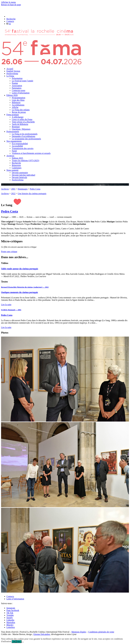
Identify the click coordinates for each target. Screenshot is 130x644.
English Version (13, 71)
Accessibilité (17, 146)
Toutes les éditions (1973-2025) (26, 160)
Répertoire (16, 165)
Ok (14, 642)
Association (17, 86)
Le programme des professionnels (26, 139)
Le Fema (10, 76)
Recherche (16, 163)
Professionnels (13, 131)
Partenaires (17, 88)
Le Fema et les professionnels (25, 134)
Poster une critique (9, 252)
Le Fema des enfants (21, 110)
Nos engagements (14, 141)
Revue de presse (19, 112)
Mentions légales (79, 632)
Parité (14, 151)
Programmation (19, 98)
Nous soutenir (12, 170)
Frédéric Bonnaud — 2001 (11, 310)
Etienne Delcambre (42, 634)
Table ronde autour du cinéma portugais (20, 269)
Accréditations (18, 105)
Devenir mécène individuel (23, 175)
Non (19, 642)
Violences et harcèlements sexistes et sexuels (31, 153)
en (10, 24)
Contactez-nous (19, 90)
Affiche (15, 107)
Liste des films (18, 100)
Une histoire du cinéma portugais (32, 194)
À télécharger (18, 117)
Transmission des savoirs (23, 148)
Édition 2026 (12, 95)
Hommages (23, 189)
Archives (10, 156)
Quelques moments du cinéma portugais (20, 292)
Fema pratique (13, 115)
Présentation (17, 78)
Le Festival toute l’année (23, 81)
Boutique (16, 127)
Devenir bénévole (19, 177)
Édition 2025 (17, 158)
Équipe (15, 83)
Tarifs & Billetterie (20, 124)
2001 (13, 189)
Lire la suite (6, 305)
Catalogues (17, 168)
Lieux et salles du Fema (22, 119)
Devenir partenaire (20, 173)
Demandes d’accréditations (24, 136)
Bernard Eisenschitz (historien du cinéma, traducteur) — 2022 (25, 287)
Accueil (10, 69)
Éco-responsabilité (20, 144)
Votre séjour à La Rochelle (23, 122)
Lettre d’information (21, 93)
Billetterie (16, 103)
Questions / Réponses (21, 129)
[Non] (23, 642)
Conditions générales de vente (101, 632)
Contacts (10, 596)
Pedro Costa (35, 189)
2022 (13, 194)
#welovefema (12, 74)
